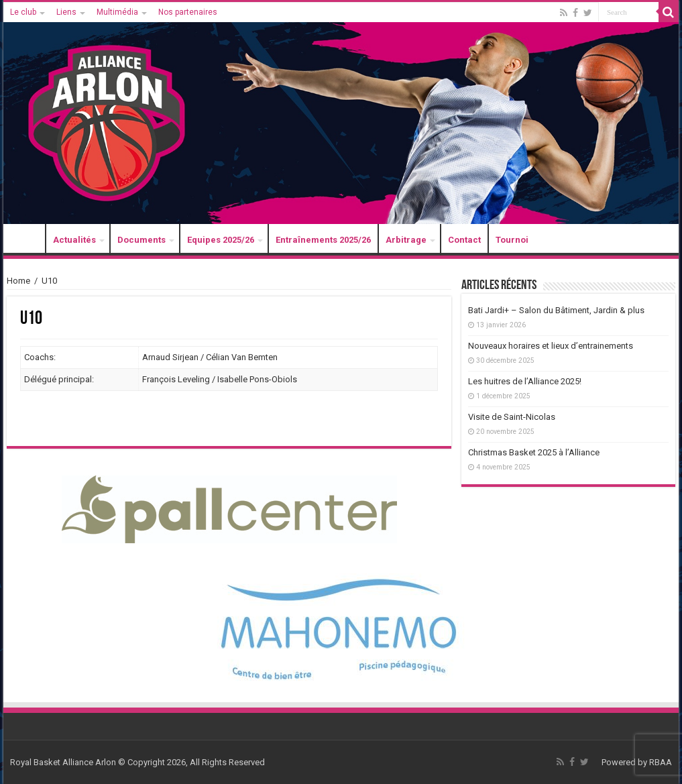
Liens (66, 12)
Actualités (74, 240)
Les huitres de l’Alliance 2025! (525, 381)
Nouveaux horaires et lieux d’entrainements (551, 346)
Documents (141, 240)
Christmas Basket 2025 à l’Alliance (534, 452)
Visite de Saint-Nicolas (512, 417)
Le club (23, 12)
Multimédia (117, 12)
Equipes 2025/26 (221, 240)
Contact (464, 240)
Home (18, 281)
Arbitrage (406, 240)
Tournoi (512, 240)
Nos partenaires (188, 12)
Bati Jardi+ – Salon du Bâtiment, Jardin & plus (556, 310)
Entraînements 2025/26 (323, 240)
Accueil (27, 240)
